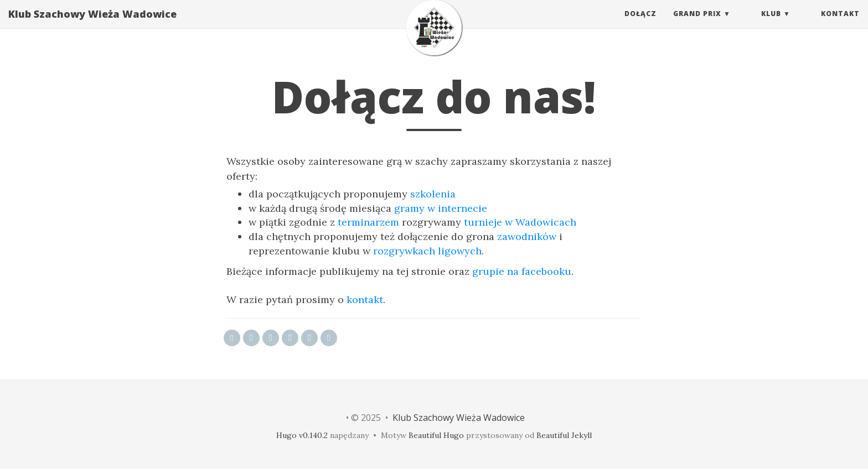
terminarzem (368, 222)
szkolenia (433, 194)
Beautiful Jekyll (564, 435)
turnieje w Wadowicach (520, 222)
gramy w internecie (441, 208)
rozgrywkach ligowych (427, 251)
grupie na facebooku (522, 271)
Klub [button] (771, 25)
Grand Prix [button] (697, 25)
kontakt (365, 299)
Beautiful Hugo (436, 435)
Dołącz (640, 25)
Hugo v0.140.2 (302, 435)
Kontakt (840, 25)
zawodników (527, 236)
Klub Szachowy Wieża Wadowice (92, 25)
